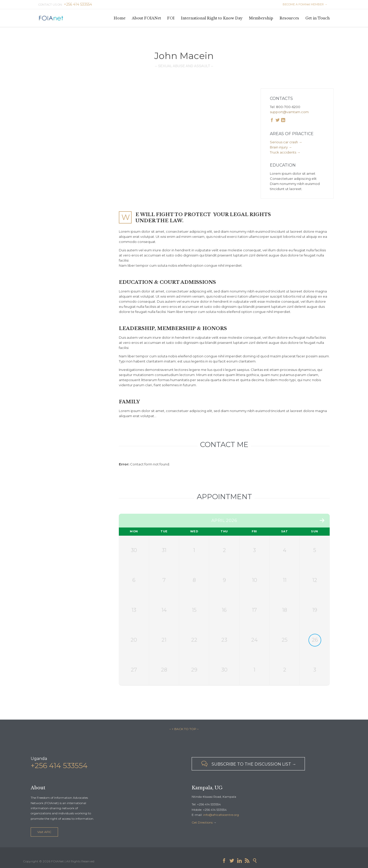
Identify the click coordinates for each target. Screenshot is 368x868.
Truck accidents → (285, 152)
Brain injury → (281, 147)
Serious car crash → (286, 142)
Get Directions (202, 822)
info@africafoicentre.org (221, 815)
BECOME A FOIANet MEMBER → (304, 4)
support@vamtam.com (289, 112)
